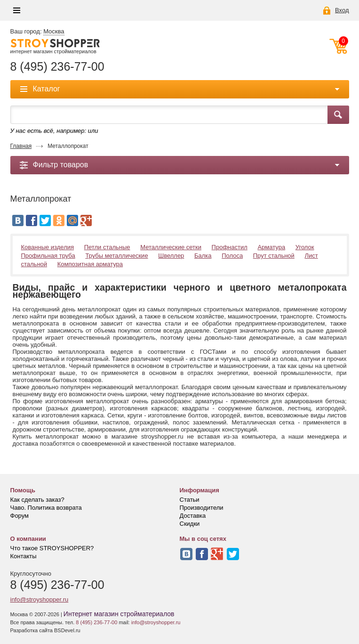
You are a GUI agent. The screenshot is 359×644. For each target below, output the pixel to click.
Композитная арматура (90, 264)
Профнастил (230, 247)
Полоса (232, 256)
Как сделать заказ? (37, 500)
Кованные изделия (48, 247)
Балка (203, 256)
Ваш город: (37, 32)
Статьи (190, 500)
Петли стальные (107, 247)
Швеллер (171, 256)
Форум (20, 516)
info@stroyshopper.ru (40, 599)
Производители (202, 508)
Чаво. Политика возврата (46, 508)
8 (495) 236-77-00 (57, 67)
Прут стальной (274, 256)
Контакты (24, 556)
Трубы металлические (116, 256)
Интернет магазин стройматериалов (119, 614)
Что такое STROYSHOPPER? (52, 548)
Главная (21, 146)
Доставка (193, 516)
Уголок (305, 247)
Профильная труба (48, 256)
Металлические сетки (171, 247)
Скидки (190, 524)
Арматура (271, 247)
